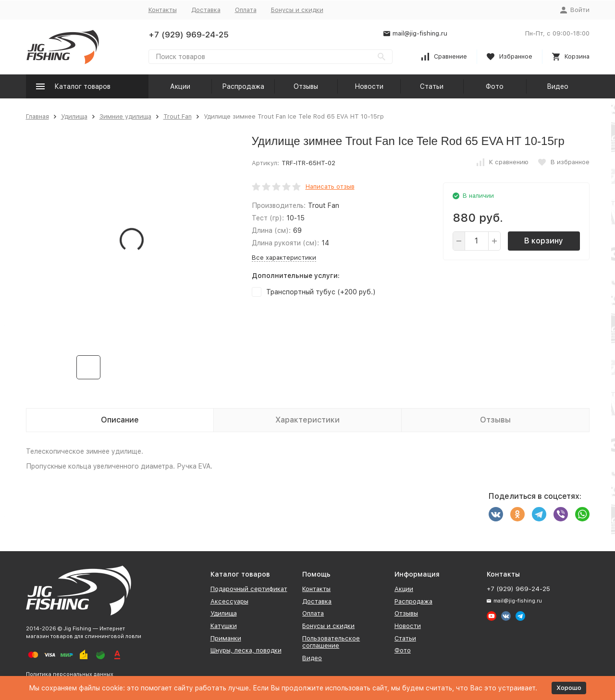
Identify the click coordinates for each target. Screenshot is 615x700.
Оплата (246, 10)
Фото (495, 86)
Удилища (74, 116)
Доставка (206, 10)
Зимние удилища (125, 116)
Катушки (224, 626)
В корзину (544, 241)
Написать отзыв (330, 187)
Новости (369, 86)
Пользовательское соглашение (331, 642)
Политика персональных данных (70, 674)
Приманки (226, 638)
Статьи (432, 86)
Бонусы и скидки (297, 10)
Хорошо (569, 688)
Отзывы (306, 86)
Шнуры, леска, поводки (246, 650)
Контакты (163, 10)
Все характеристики (284, 258)
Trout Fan (178, 116)
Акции (180, 86)
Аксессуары (229, 601)
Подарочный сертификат (249, 589)
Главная (37, 116)
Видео (558, 86)
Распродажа (243, 86)
